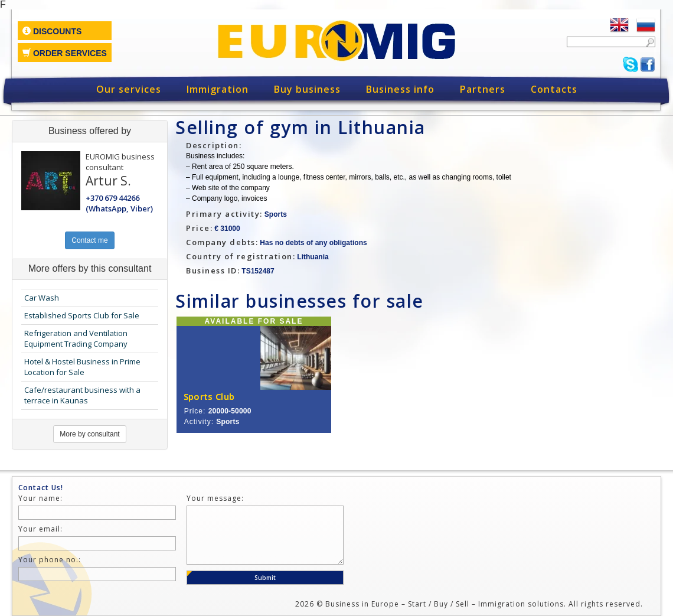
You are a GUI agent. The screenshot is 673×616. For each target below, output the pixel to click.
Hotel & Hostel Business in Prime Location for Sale (82, 367)
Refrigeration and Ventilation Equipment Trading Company (76, 339)
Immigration (218, 89)
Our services (129, 89)
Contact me (89, 240)
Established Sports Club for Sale (82, 315)
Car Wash (42, 298)
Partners (483, 89)
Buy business (307, 89)
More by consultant (89, 434)
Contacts (554, 89)
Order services (65, 53)
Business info (400, 89)
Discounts (52, 31)
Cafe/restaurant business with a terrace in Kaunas (82, 395)
